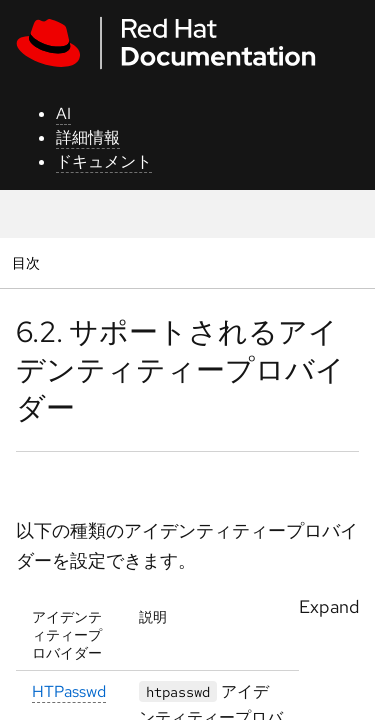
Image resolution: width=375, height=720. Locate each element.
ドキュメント (104, 161)
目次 (28, 262)
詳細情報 (88, 137)
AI (63, 113)
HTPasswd (69, 690)
